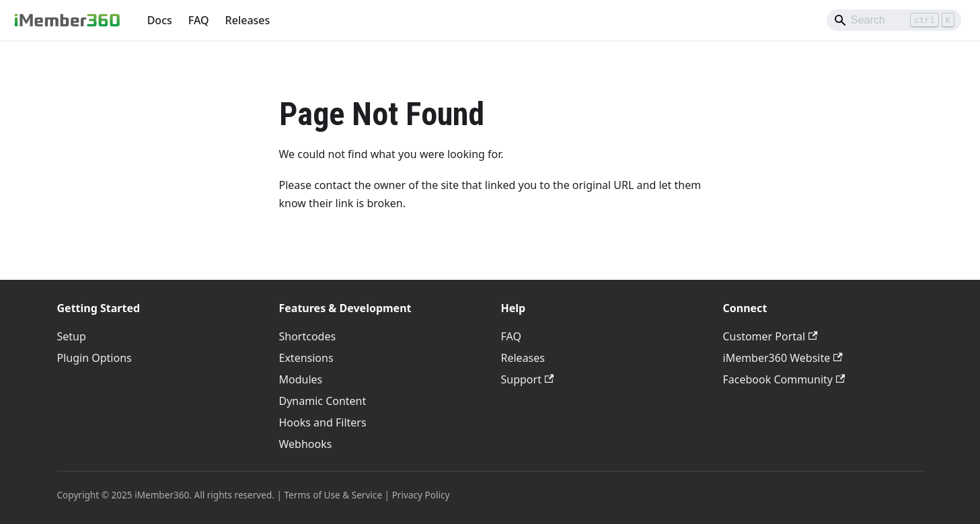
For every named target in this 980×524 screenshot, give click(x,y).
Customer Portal (770, 336)
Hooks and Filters (323, 422)
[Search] (894, 20)
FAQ (199, 20)
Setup (72, 336)
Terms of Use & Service (334, 495)
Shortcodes (308, 336)
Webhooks (306, 444)
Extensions (306, 358)
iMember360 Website (783, 358)
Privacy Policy (421, 495)
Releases (248, 20)
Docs (160, 20)
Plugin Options (95, 358)
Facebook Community (784, 379)
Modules (301, 379)
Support (528, 379)
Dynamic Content (323, 401)
